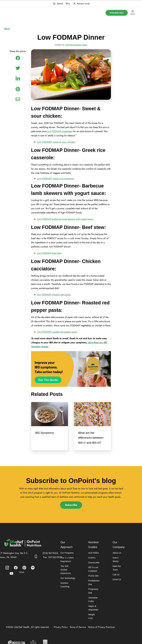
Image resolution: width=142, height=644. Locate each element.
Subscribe (71, 510)
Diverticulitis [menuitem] (94, 568)
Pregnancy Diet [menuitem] (93, 597)
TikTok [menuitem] (21, 578)
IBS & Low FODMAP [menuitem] (93, 575)
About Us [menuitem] (117, 558)
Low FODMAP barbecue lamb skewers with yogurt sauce (65, 222)
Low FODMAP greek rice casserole (56, 180)
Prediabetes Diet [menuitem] (94, 589)
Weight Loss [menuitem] (94, 621)
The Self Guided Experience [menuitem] (66, 576)
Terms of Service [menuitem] (78, 630)
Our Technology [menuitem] (68, 584)
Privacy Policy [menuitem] (61, 630)
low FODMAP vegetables (60, 133)
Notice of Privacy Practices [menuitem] (101, 630)
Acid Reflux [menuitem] (93, 558)
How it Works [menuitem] (119, 563)
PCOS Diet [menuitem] (93, 582)
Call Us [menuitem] (116, 577)
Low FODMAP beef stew (49, 256)
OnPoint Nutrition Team (76, 45)
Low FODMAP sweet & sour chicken (56, 143)
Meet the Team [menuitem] (116, 570)
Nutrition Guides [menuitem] (93, 550)
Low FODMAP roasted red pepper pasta (57, 337)
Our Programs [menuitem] (67, 558)
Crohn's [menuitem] (92, 563)
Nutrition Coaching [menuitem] (65, 591)
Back (7, 29)
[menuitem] (7, 573)
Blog (68, 3)
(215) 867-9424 (50, 559)
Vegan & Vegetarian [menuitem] (93, 614)
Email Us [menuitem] (117, 582)
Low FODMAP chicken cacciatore (54, 298)
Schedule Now (117, 13)
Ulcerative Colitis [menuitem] (93, 606)
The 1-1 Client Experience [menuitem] (67, 565)
